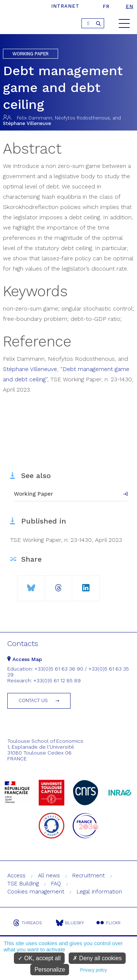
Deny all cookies (97, 958)
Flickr (109, 923)
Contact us (33, 700)
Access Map (25, 659)
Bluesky (70, 923)
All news (49, 876)
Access (16, 876)
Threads (27, 923)
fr (106, 6)
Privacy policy (93, 970)
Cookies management (36, 892)
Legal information (99, 892)
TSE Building (23, 884)
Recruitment (89, 876)
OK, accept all (39, 958)
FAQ (56, 884)
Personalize (50, 970)
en (130, 6)
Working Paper (33, 494)
